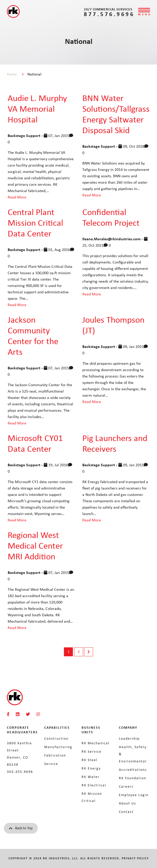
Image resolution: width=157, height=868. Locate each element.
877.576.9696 (109, 14)
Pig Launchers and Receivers (115, 443)
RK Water (91, 777)
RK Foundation (133, 778)
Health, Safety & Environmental (133, 754)
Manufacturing (58, 747)
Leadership (129, 738)
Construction (56, 738)
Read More (17, 197)
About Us (127, 803)
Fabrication (55, 755)
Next (89, 652)
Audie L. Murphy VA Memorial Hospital (37, 109)
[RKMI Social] (8, 714)
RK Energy (91, 768)
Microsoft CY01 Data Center (35, 443)
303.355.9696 (20, 772)
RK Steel (89, 760)
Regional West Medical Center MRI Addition (35, 545)
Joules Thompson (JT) (113, 325)
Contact (126, 812)
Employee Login (134, 795)
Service (51, 764)
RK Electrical (94, 785)
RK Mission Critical (92, 797)
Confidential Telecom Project (111, 217)
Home (12, 74)
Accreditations (133, 770)
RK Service (92, 751)
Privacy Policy (135, 858)
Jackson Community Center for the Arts (33, 336)
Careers (126, 786)
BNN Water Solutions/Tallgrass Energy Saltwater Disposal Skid (116, 114)
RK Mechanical (96, 743)
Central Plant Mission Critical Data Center (35, 223)
